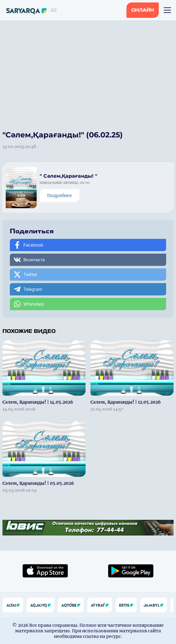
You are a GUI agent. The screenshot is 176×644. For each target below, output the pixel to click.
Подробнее (60, 196)
